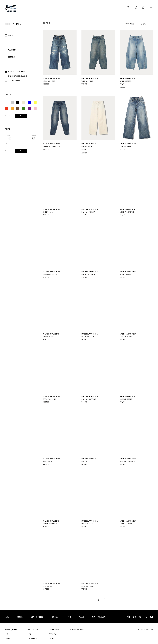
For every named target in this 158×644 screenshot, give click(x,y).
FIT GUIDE (54, 617)
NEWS (7, 617)
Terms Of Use (33, 630)
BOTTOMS (12, 57)
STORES (68, 617)
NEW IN (11, 35)
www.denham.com (77, 630)
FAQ (6, 634)
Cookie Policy (54, 630)
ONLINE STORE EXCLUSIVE (18, 76)
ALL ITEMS (12, 50)
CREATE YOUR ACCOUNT (99, 617)
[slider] (10, 138)
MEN (7, 24)
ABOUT (82, 617)
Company (53, 634)
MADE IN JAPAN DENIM (16, 71)
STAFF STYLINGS (37, 617)
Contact (8, 638)
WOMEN (17, 24)
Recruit (52, 638)
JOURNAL (20, 617)
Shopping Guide (11, 630)
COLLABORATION (14, 81)
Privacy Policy (33, 638)
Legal (30, 634)
